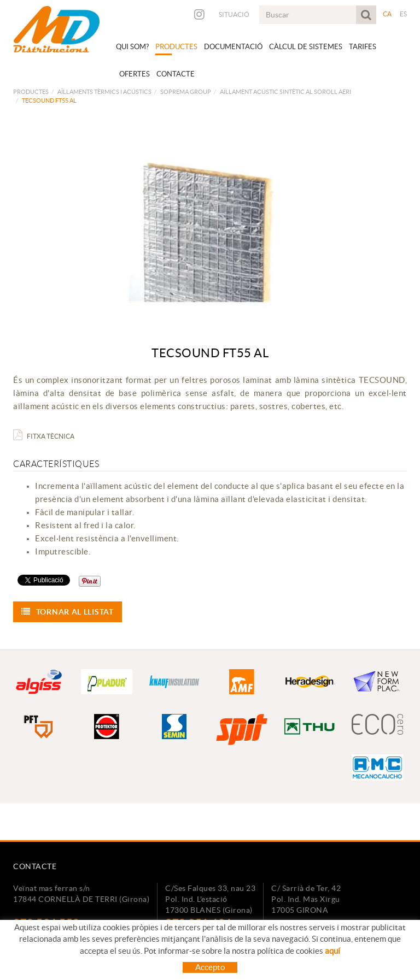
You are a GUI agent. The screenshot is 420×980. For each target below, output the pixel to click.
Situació (234, 14)
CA (387, 14)
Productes (31, 92)
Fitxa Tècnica (44, 436)
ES (404, 14)
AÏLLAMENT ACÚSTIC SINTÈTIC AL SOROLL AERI (285, 92)
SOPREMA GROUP (186, 92)
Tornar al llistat (68, 612)
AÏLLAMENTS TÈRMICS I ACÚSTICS (104, 92)
